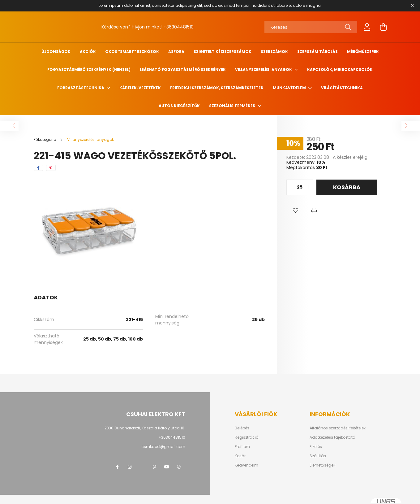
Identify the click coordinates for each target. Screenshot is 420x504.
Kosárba (347, 187)
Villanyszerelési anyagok (264, 70)
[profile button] (367, 27)
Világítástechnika (342, 88)
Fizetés (316, 447)
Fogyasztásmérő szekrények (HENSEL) (89, 70)
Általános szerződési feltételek (338, 428)
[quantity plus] (308, 187)
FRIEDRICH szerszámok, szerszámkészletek (217, 88)
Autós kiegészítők (179, 106)
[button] (296, 211)
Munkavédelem (290, 88)
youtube (167, 467)
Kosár (240, 456)
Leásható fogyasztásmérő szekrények (183, 70)
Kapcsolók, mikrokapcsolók (340, 70)
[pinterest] (51, 168)
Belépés (242, 428)
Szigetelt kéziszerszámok (223, 52)
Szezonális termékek (233, 106)
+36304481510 (179, 27)
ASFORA (176, 52)
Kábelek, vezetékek (140, 88)
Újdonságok (56, 52)
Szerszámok (274, 52)
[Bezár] (412, 6)
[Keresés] (311, 27)
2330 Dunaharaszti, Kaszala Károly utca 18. (145, 428)
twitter (142, 467)
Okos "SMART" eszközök (132, 52)
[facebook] (38, 168)
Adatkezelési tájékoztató (332, 437)
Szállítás (318, 456)
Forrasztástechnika (81, 88)
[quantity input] (300, 187)
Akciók (88, 52)
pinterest (154, 467)
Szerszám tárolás (317, 52)
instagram (130, 467)
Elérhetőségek (322, 465)
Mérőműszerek (363, 52)
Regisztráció (246, 437)
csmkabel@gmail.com (163, 447)
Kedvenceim (246, 465)
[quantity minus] (291, 187)
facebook (117, 467)
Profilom (242, 447)
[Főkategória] (45, 139)
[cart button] (383, 27)
